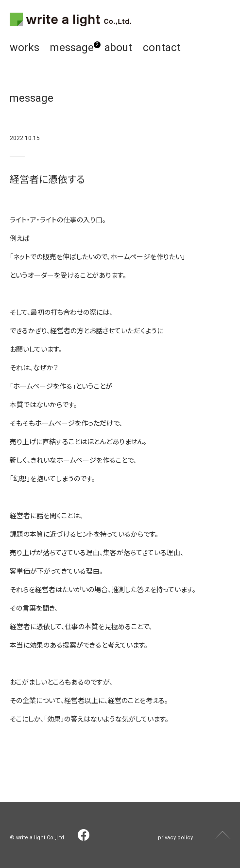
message (72, 47)
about (118, 47)
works (25, 47)
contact (162, 47)
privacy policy (175, 838)
